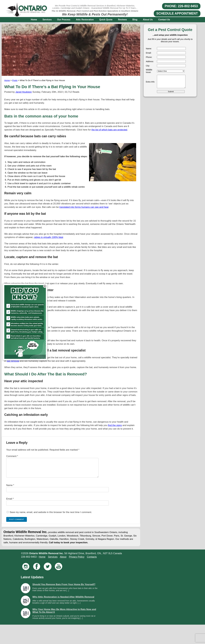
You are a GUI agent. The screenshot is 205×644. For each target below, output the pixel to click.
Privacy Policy (77, 560)
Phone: (149, 57)
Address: (150, 61)
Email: (149, 53)
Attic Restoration (85, 20)
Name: (149, 49)
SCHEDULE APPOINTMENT (177, 13)
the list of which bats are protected (109, 130)
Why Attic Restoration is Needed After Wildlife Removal (63, 600)
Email (10, 502)
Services (47, 20)
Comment (12, 456)
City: (148, 66)
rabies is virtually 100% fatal (49, 237)
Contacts (92, 560)
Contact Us (164, 20)
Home (34, 20)
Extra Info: (150, 82)
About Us (148, 20)
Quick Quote (106, 20)
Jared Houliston (24, 92)
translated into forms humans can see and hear (84, 207)
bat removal (13, 361)
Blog (135, 20)
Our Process (64, 20)
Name (10, 489)
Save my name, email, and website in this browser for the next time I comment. (51, 516)
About (63, 560)
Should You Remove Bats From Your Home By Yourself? (64, 588)
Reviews (122, 20)
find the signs (115, 425)
